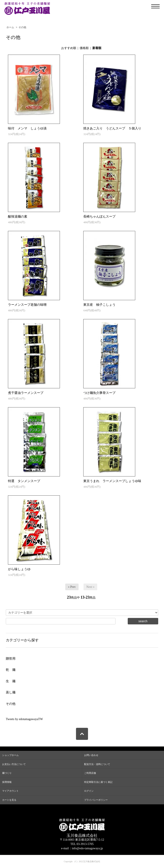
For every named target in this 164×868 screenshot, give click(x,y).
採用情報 (7, 782)
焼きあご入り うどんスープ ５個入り (112, 128)
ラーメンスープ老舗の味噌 (27, 305)
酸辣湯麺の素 (18, 217)
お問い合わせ (91, 755)
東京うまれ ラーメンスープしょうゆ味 (112, 481)
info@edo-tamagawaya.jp (87, 848)
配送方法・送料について (97, 764)
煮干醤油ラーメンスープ (26, 393)
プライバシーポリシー (96, 800)
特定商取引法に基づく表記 (98, 782)
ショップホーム (10, 755)
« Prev (72, 587)
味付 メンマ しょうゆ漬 (27, 128)
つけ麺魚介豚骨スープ (99, 393)
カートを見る (9, 800)
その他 (22, 27)
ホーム (10, 27)
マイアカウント (10, 791)
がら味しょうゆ (19, 569)
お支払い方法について (14, 764)
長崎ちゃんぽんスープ (99, 217)
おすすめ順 (69, 48)
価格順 (84, 48)
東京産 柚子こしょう (99, 305)
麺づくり (7, 773)
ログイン (89, 791)
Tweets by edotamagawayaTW (24, 719)
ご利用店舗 (90, 773)
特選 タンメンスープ (24, 481)
